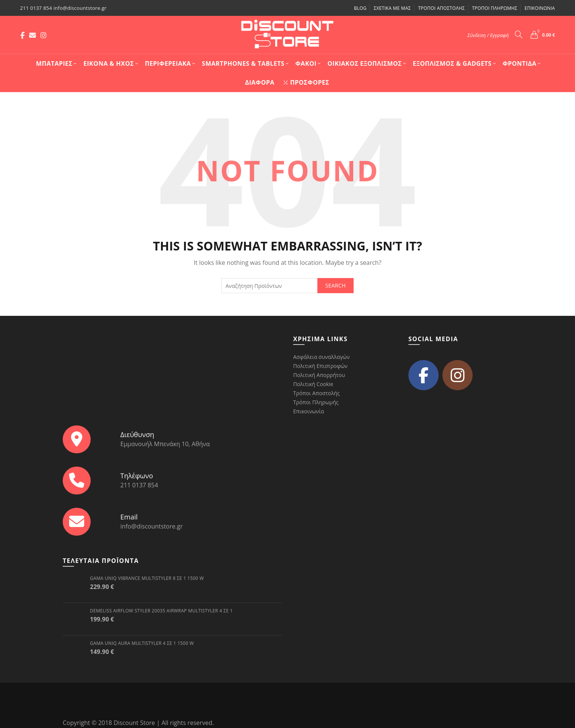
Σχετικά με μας (392, 8)
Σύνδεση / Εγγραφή (488, 35)
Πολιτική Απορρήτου (319, 375)
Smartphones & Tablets (243, 63)
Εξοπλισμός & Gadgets (452, 63)
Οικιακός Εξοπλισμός (365, 63)
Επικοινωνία (539, 8)
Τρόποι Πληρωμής (495, 8)
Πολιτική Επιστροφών (320, 366)
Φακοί (306, 63)
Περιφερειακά (168, 63)
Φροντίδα (519, 63)
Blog (360, 8)
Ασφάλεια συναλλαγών (321, 357)
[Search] (519, 34)
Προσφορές (306, 82)
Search (335, 285)
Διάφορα (260, 82)
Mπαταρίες (54, 63)
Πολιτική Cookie (313, 384)
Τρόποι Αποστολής (442, 8)
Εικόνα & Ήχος (109, 63)
